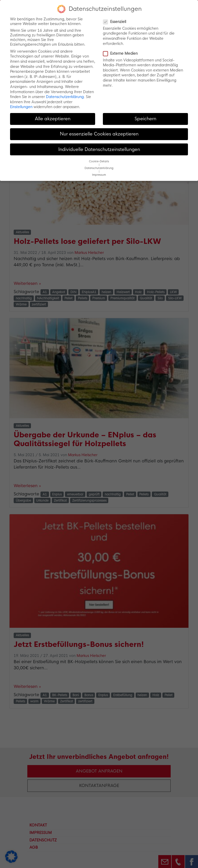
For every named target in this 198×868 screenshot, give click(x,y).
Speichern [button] (145, 119)
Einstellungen (21, 107)
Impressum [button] (99, 175)
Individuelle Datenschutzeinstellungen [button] (99, 149)
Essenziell (116, 22)
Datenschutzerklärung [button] (99, 168)
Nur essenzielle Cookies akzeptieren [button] (99, 134)
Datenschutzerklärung (65, 97)
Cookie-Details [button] (99, 161)
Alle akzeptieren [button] (53, 119)
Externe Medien (122, 53)
